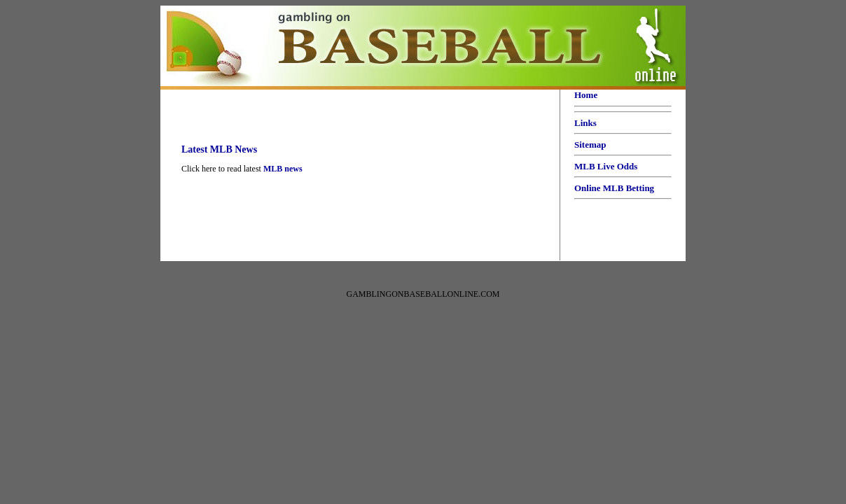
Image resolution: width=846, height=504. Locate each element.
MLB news (283, 169)
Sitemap (590, 145)
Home (586, 95)
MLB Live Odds (606, 166)
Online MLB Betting (614, 188)
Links (585, 123)
